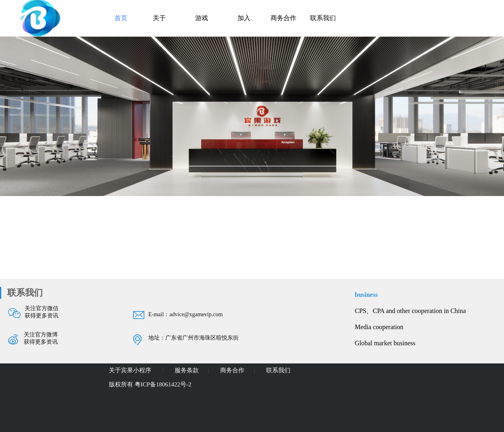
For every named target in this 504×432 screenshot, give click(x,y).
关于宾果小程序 (131, 370)
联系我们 (323, 18)
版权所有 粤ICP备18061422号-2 (150, 384)
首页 (121, 18)
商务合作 (283, 18)
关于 (159, 18)
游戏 (202, 18)
